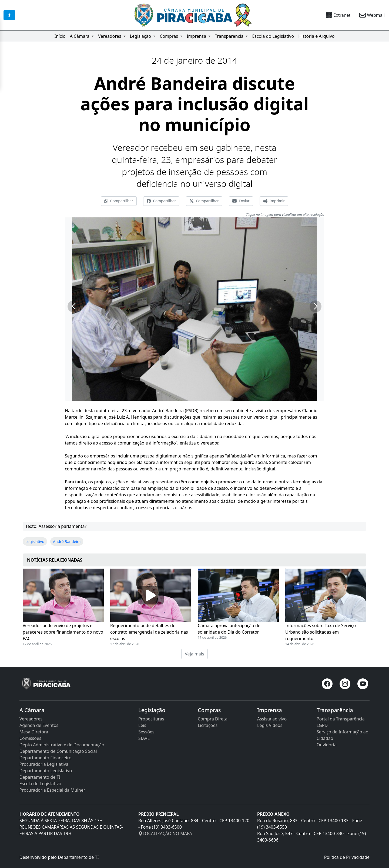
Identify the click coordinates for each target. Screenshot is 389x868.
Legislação (141, 36)
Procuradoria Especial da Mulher (52, 790)
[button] (73, 306)
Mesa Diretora (34, 732)
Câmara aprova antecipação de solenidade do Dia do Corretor (229, 629)
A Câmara (80, 36)
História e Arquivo (316, 36)
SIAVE (144, 738)
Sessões (146, 732)
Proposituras (151, 719)
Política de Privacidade (347, 857)
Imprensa (197, 36)
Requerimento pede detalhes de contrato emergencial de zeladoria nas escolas (149, 632)
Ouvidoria (327, 745)
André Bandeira (67, 541)
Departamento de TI (40, 777)
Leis (142, 725)
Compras (169, 36)
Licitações (208, 725)
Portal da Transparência (341, 719)
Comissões (30, 738)
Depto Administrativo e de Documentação (62, 745)
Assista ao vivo (272, 719)
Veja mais (194, 654)
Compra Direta (213, 719)
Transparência (230, 36)
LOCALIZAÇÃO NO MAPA (165, 833)
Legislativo (35, 541)
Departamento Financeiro (45, 758)
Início (60, 36)
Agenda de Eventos (39, 725)
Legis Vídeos (270, 725)
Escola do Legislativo (273, 36)
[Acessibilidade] (9, 15)
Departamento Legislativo (46, 771)
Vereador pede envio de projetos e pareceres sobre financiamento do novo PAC (63, 632)
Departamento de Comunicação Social (58, 751)
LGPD (322, 725)
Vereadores (110, 36)
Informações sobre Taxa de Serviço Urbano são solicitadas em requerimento (321, 632)
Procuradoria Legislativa (44, 764)
